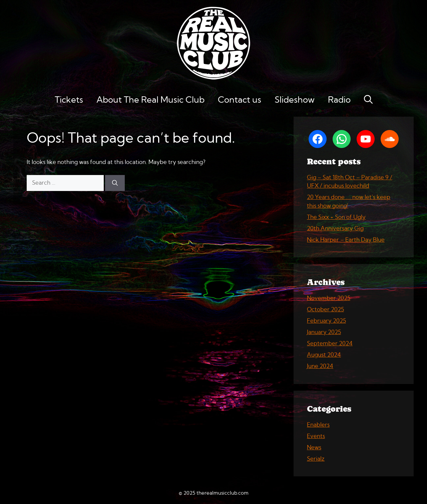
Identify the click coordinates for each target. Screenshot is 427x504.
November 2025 (329, 298)
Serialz (316, 459)
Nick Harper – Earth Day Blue (346, 240)
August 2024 (324, 355)
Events (316, 436)
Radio (339, 100)
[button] (368, 100)
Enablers (318, 425)
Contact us (240, 100)
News (314, 447)
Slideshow (295, 100)
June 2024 (320, 366)
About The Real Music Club (150, 100)
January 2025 (324, 332)
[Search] (115, 183)
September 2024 (330, 343)
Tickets (69, 100)
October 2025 (325, 309)
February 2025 (326, 321)
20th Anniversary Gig (335, 228)
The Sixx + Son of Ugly (336, 217)
